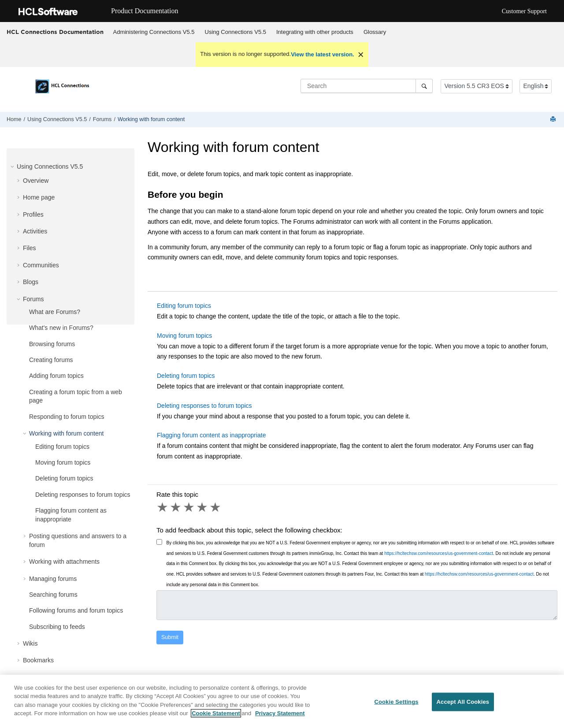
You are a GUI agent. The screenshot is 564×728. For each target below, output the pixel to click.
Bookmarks (38, 660)
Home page (39, 197)
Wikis (30, 643)
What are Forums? (55, 312)
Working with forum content (151, 119)
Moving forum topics (63, 462)
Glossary (375, 32)
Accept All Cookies (463, 702)
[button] (13, 166)
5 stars (216, 507)
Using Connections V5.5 (236, 32)
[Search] (424, 86)
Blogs (31, 282)
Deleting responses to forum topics (83, 495)
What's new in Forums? (61, 328)
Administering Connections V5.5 (154, 32)
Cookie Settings (396, 702)
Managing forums (53, 579)
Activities (35, 231)
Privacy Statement (280, 713)
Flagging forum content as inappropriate (211, 435)
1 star (163, 507)
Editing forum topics (62, 447)
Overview (36, 181)
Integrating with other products (315, 32)
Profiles (33, 214)
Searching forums (53, 595)
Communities (41, 265)
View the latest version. (323, 54)
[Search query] (367, 86)
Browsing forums (52, 344)
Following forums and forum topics (76, 610)
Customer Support (524, 11)
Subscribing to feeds (57, 627)
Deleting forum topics (64, 478)
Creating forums (51, 360)
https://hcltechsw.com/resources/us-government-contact (439, 553)
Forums (102, 119)
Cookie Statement (216, 713)
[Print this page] (554, 120)
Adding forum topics (56, 376)
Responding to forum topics (67, 417)
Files (30, 248)
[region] (282, 701)
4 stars (203, 507)
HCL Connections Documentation (55, 32)
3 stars (189, 507)
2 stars (176, 507)
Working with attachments (64, 562)
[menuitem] (154, 32)
